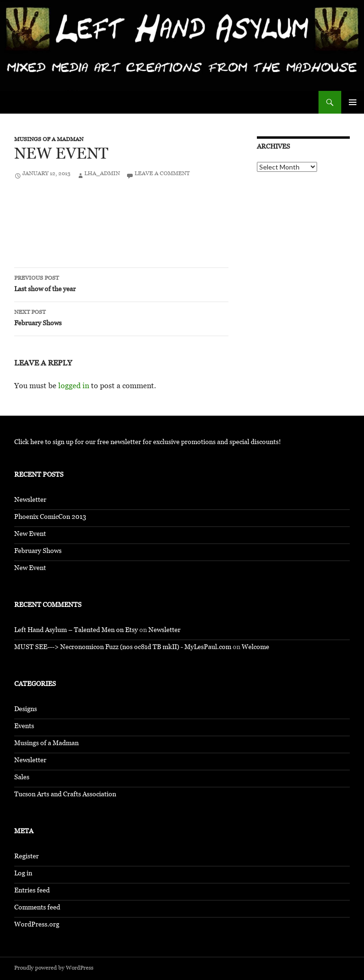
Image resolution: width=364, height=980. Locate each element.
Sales (22, 778)
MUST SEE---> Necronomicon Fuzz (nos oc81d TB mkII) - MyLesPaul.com (123, 648)
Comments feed (37, 908)
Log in (23, 874)
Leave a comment (162, 174)
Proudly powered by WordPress (54, 969)
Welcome (255, 648)
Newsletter (30, 501)
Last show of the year (121, 285)
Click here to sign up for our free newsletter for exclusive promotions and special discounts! (148, 443)
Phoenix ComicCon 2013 (50, 518)
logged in (74, 387)
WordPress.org (37, 925)
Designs (26, 710)
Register (27, 857)
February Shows (121, 319)
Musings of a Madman (49, 140)
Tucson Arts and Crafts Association (65, 795)
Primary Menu (353, 102)
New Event (30, 535)
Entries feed (32, 891)
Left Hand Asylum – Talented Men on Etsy (76, 631)
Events (24, 727)
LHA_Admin (102, 174)
